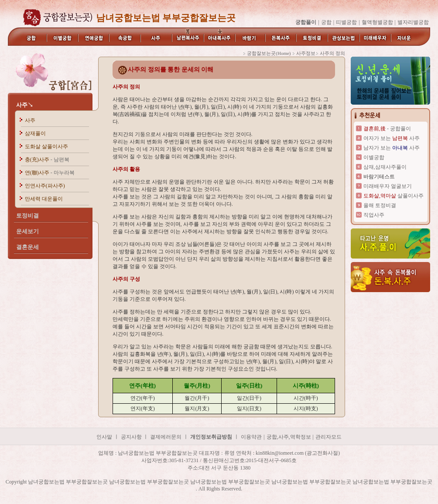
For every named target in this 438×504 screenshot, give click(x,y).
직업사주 (374, 215)
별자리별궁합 (413, 22)
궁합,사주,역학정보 (289, 437)
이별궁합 (374, 157)
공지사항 (132, 437)
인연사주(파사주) (45, 186)
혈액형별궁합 (377, 22)
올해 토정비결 (380, 205)
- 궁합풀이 (387, 129)
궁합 (326, 22)
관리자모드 (328, 437)
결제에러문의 (166, 437)
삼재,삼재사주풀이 (385, 167)
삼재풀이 (35, 133)
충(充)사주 (47, 160)
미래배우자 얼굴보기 (388, 186)
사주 (30, 120)
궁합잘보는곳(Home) (269, 53)
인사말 (104, 437)
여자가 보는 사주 (392, 138)
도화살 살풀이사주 (46, 146)
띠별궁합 (346, 22)
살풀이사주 (394, 196)
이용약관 (251, 437)
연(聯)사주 (50, 173)
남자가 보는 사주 (392, 148)
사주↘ (25, 105)
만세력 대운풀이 (44, 199)
